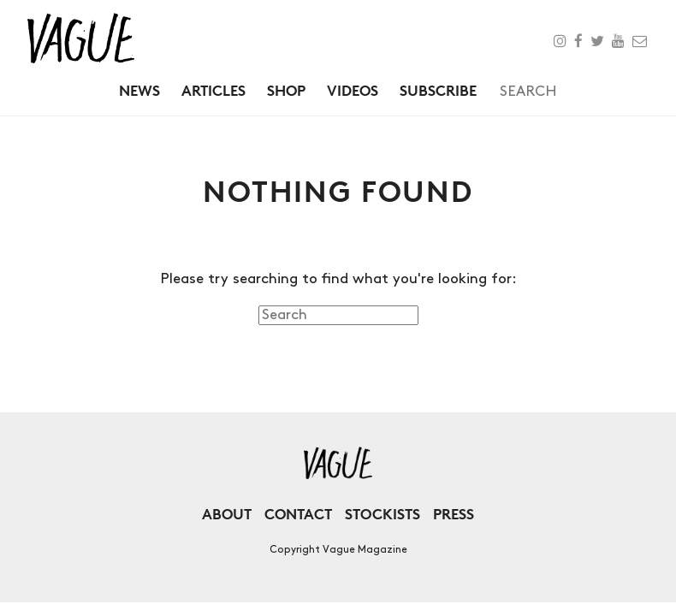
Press (454, 514)
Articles (213, 90)
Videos (353, 90)
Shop (286, 90)
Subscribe (438, 90)
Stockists (382, 514)
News (139, 90)
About (227, 514)
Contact (298, 514)
